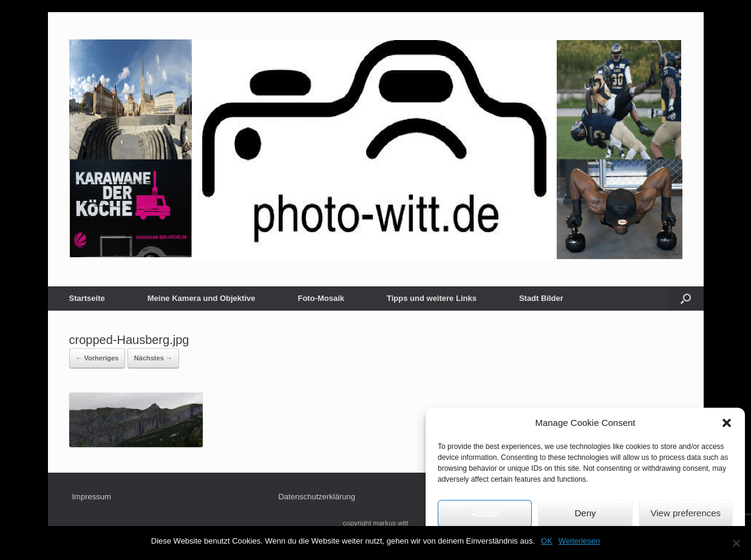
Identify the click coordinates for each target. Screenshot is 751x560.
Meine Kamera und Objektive (202, 298)
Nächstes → (153, 358)
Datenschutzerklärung (316, 497)
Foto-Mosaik (321, 298)
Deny (585, 513)
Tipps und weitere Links (432, 298)
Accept (485, 513)
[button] (727, 423)
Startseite (87, 298)
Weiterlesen (579, 541)
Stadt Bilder (541, 298)
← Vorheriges (97, 358)
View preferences (686, 513)
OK (547, 541)
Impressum (92, 497)
